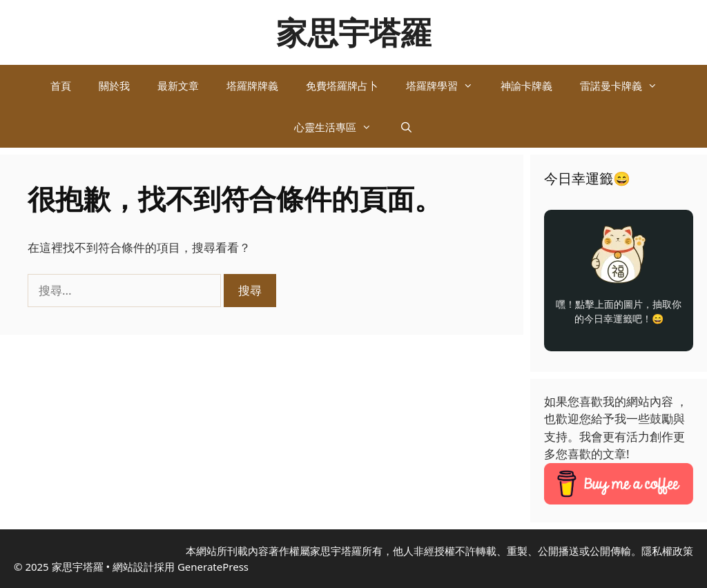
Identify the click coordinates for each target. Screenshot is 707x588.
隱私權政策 (667, 551)
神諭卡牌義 (526, 86)
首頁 (61, 86)
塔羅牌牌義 (252, 86)
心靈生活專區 (340, 127)
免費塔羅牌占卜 (342, 86)
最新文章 (178, 86)
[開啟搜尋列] (406, 127)
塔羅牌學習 (446, 86)
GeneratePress (213, 567)
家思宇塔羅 (354, 32)
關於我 (114, 86)
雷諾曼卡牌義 (626, 86)
